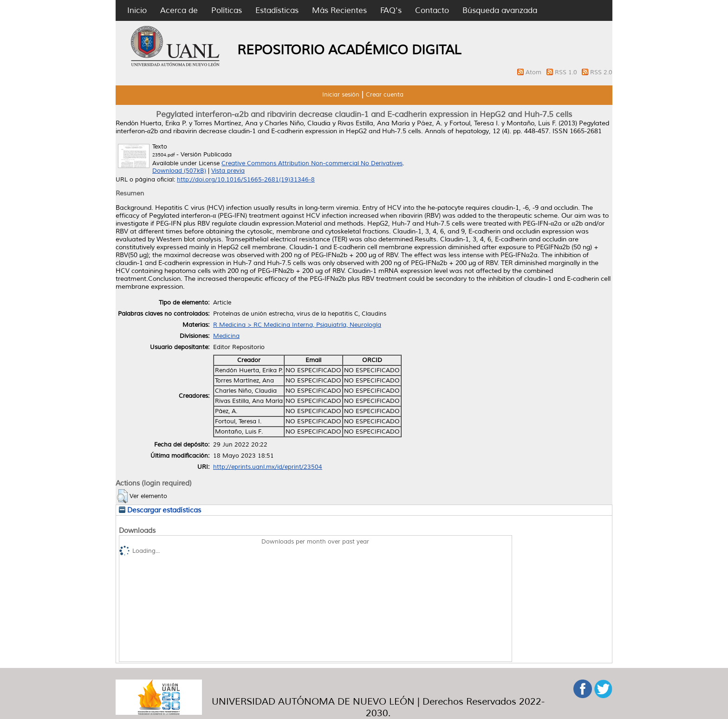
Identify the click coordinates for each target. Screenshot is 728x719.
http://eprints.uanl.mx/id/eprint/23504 (268, 467)
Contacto (432, 10)
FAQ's (391, 10)
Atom (534, 72)
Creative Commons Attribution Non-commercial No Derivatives (312, 163)
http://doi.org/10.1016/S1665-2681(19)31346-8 (246, 180)
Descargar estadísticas (160, 510)
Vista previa (228, 171)
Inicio (137, 10)
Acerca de (179, 10)
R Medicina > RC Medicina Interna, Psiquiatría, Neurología (297, 325)
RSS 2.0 (601, 72)
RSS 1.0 (567, 72)
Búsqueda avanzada (500, 10)
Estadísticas (277, 10)
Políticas (227, 10)
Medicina (226, 336)
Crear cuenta (385, 95)
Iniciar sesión (341, 95)
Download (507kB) (179, 171)
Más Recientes (339, 10)
